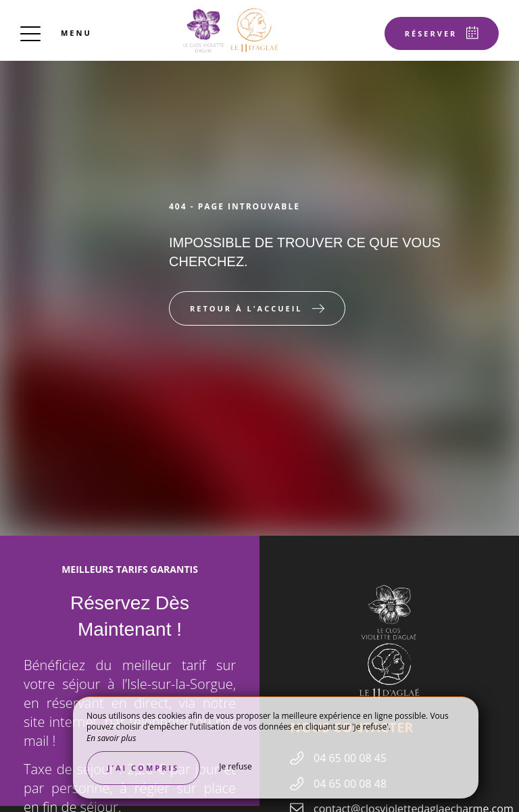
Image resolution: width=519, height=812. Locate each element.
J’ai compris (143, 768)
